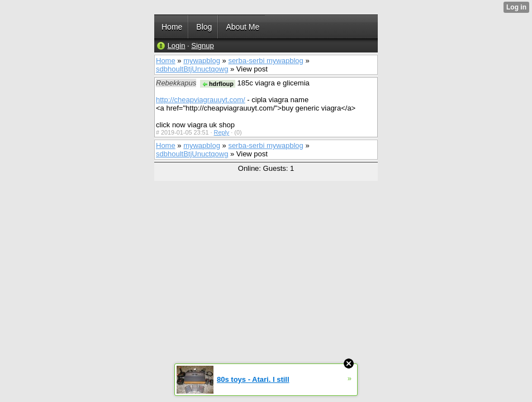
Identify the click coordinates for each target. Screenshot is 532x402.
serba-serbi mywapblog (265, 61)
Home (166, 61)
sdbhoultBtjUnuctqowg (192, 69)
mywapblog (202, 61)
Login (177, 46)
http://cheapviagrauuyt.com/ (201, 100)
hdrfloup (218, 84)
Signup (202, 46)
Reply (222, 132)
